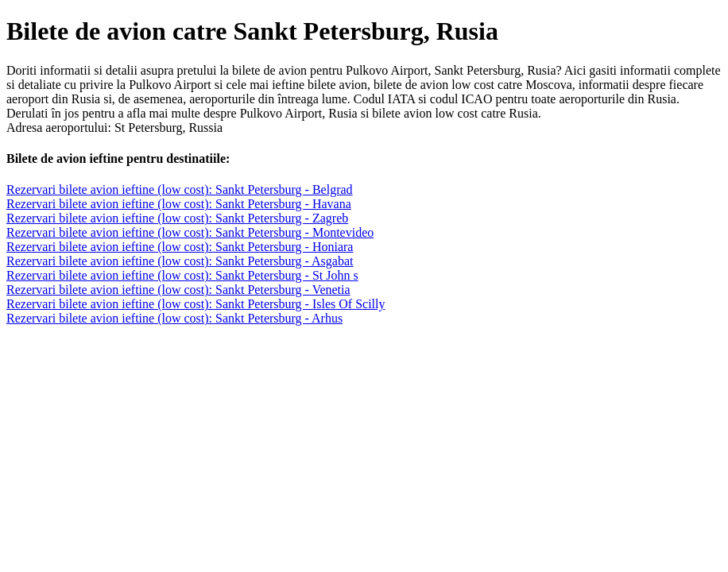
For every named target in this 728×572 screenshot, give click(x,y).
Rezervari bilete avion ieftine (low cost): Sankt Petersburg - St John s (182, 275)
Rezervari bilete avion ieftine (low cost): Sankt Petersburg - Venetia (178, 290)
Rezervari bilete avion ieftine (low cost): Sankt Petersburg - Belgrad (180, 189)
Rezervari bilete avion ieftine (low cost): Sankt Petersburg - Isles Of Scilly (196, 304)
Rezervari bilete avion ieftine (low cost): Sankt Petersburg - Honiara (180, 247)
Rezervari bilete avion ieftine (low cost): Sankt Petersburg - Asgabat (180, 261)
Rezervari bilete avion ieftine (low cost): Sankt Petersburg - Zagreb (177, 218)
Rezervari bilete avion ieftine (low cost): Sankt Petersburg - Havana (179, 204)
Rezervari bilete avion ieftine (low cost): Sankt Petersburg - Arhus (174, 318)
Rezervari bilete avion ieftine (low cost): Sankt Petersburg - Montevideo (190, 232)
